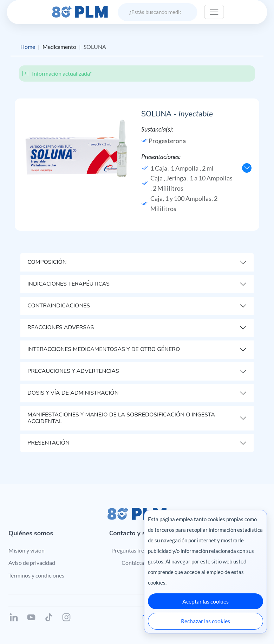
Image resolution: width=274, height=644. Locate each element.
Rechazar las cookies (205, 621)
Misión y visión (27, 550)
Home (28, 47)
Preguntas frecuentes (137, 550)
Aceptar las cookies (205, 601)
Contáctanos (137, 563)
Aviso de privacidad (32, 563)
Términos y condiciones (36, 575)
